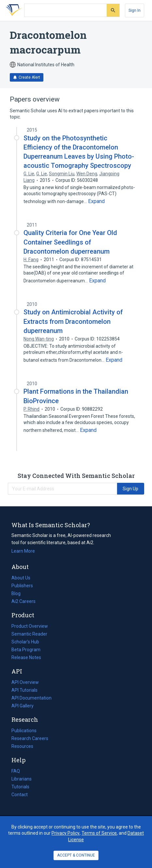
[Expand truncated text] (96, 201)
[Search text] (66, 10)
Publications (24, 731)
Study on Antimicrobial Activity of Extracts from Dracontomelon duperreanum (73, 321)
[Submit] (113, 10)
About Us (21, 578)
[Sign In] (135, 10)
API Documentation (31, 698)
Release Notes (26, 657)
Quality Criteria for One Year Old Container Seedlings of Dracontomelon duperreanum (70, 242)
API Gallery (23, 706)
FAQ (16, 771)
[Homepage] (13, 10)
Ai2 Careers (23, 601)
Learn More (23, 551)
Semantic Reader (29, 634)
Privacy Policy (66, 833)
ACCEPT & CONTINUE (76, 855)
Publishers (22, 586)
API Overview (25, 682)
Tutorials (20, 787)
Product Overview (30, 626)
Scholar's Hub (25, 642)
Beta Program (26, 650)
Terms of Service (99, 833)
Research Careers (30, 738)
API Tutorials (24, 690)
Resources (22, 746)
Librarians (22, 779)
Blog (19, 593)
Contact (20, 795)
